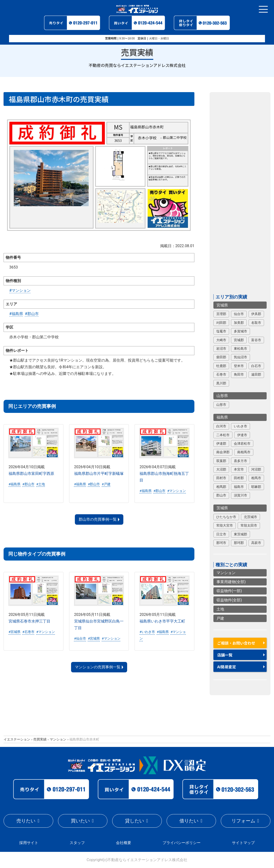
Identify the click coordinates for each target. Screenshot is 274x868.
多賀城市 (240, 331)
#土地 (41, 484)
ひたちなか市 (226, 517)
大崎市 (221, 340)
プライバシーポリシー (182, 843)
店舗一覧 (225, 655)
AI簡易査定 (227, 667)
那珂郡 (239, 543)
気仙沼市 (240, 357)
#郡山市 (32, 314)
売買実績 (40, 739)
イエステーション (17, 739)
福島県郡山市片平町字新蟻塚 (99, 474)
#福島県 (16, 314)
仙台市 (239, 314)
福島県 (222, 417)
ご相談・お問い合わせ (236, 643)
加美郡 (239, 323)
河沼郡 (256, 469)
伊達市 (242, 435)
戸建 (220, 618)
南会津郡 (223, 452)
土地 (220, 609)
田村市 (221, 478)
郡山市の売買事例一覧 (98, 520)
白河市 (221, 426)
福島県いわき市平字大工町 (162, 621)
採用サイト (29, 843)
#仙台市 (80, 639)
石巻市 (221, 375)
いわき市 (240, 426)
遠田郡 (256, 375)
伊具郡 (256, 314)
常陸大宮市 (225, 526)
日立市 (221, 534)
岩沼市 (221, 349)
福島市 (239, 487)
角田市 (239, 375)
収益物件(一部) (229, 591)
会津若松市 (242, 443)
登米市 (239, 366)
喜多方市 (240, 461)
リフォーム (243, 821)
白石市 (256, 366)
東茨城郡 (240, 534)
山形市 (221, 405)
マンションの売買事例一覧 (98, 667)
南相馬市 (244, 452)
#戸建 (106, 484)
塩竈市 (221, 331)
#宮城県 (14, 632)
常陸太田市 (249, 526)
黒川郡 (221, 383)
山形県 (222, 396)
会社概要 (124, 843)
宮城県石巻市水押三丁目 (29, 621)
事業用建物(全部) (231, 582)
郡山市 (221, 495)
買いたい (80, 821)
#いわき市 (147, 632)
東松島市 (240, 349)
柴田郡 (221, 357)
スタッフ (77, 843)
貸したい (135, 821)
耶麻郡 (256, 487)
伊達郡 (221, 443)
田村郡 (239, 478)
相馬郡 (221, 487)
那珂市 (221, 543)
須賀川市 (240, 495)
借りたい (189, 821)
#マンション (20, 290)
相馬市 (256, 478)
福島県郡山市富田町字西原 (31, 474)
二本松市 (223, 435)
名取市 (256, 323)
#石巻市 (28, 632)
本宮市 (239, 469)
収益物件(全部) (229, 600)
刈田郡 (221, 323)
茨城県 (222, 508)
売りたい (26, 821)
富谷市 (256, 340)
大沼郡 (221, 469)
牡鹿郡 (221, 366)
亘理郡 (221, 314)
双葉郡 (221, 461)
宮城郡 (239, 340)
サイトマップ (243, 843)
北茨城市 (250, 517)
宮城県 (222, 305)
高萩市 (256, 543)
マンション (226, 573)
